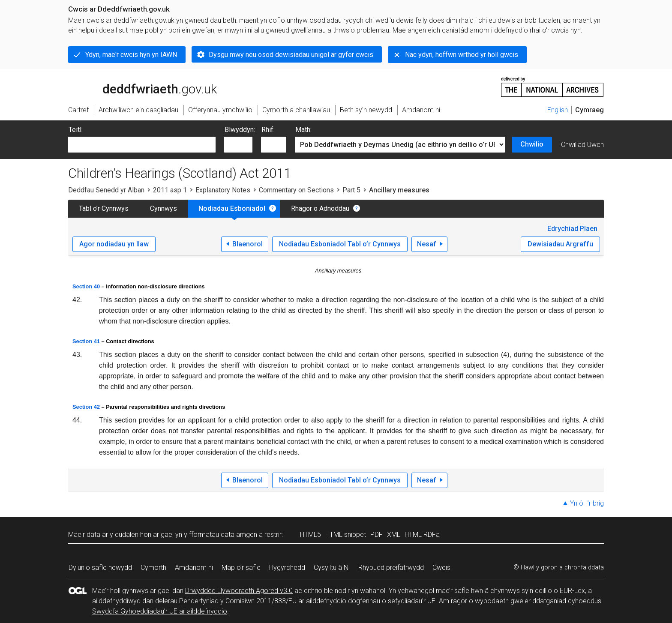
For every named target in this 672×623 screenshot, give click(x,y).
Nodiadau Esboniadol (232, 208)
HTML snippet (346, 535)
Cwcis (441, 568)
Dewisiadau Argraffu (560, 244)
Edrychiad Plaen (572, 229)
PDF (376, 535)
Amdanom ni (194, 568)
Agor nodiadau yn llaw (114, 244)
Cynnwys (163, 208)
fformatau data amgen (223, 535)
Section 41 (86, 341)
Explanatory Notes (223, 190)
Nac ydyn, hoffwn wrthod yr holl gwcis (462, 55)
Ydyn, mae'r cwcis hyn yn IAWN (131, 55)
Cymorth (153, 568)
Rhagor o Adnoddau (320, 208)
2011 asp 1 (170, 190)
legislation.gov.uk (136, 86)
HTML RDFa (422, 535)
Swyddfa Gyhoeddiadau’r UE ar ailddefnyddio (160, 611)
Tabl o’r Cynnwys (104, 208)
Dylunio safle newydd (100, 568)
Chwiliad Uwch (582, 145)
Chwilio (532, 144)
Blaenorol (247, 244)
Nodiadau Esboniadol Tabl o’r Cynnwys (340, 244)
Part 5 (351, 190)
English (558, 110)
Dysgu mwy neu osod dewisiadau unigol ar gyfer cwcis (291, 55)
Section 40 (86, 286)
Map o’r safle (241, 568)
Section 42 (86, 407)
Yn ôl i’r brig (587, 503)
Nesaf (427, 244)
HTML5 (310, 535)
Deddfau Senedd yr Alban (106, 190)
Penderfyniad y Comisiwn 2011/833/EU (238, 601)
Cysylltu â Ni (332, 568)
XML (394, 535)
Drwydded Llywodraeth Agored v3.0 (239, 591)
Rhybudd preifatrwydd (391, 568)
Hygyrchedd (287, 568)
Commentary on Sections (296, 190)
